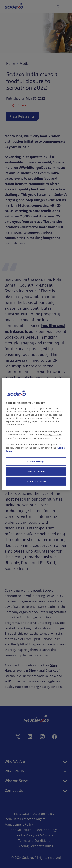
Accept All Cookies (36, 481)
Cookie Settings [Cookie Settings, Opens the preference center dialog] (36, 461)
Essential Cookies (36, 471)
